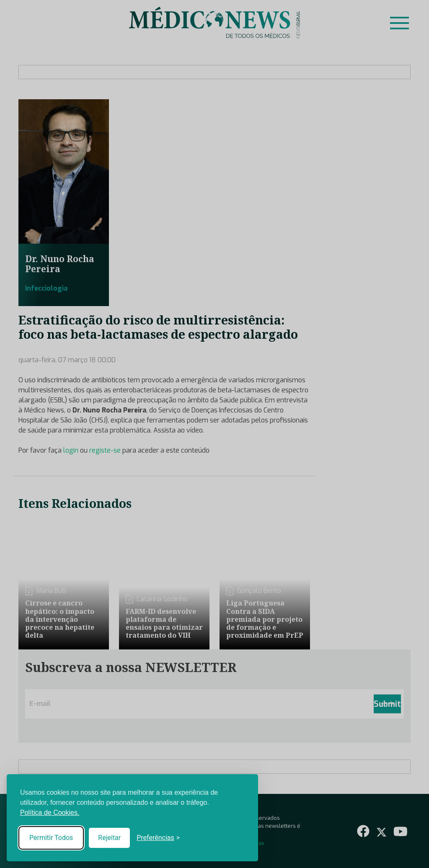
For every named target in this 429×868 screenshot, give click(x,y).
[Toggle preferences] (158, 838)
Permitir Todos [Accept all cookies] (51, 838)
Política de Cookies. (50, 813)
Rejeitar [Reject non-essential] (109, 838)
